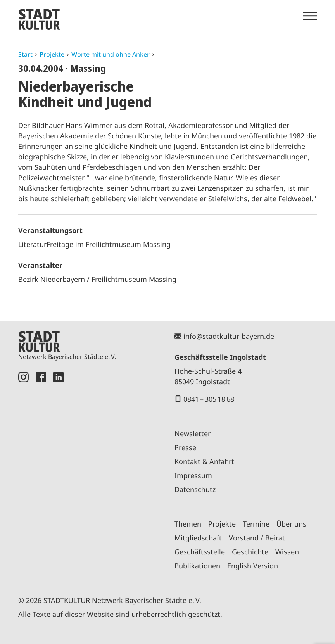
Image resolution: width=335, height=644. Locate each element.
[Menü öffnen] (310, 16)
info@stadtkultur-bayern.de (229, 336)
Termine (256, 524)
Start (25, 54)
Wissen (287, 552)
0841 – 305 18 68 (209, 399)
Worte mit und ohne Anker (111, 54)
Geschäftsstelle (200, 552)
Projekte (52, 54)
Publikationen (197, 566)
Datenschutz (195, 489)
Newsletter (193, 433)
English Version (253, 566)
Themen (188, 524)
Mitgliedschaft (198, 538)
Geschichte (250, 552)
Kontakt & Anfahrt (204, 461)
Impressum (193, 475)
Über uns (291, 524)
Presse (185, 447)
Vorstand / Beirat (257, 538)
